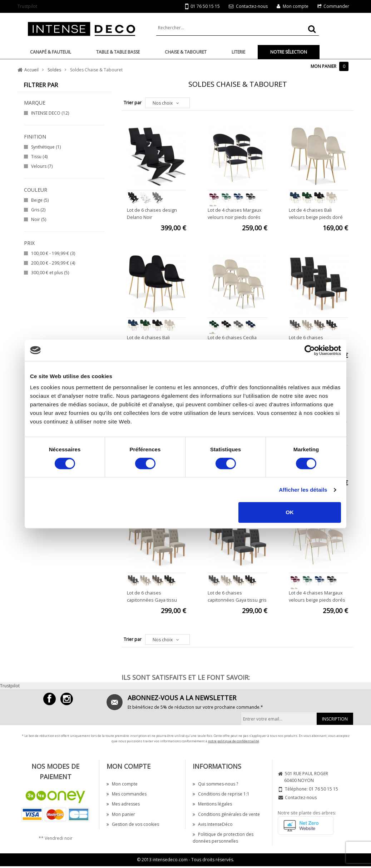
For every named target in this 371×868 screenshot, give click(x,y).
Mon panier (121, 814)
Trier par (133, 103)
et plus (50, 273)
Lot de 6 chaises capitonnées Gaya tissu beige (152, 600)
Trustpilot (27, 6)
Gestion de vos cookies (133, 824)
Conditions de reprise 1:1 (221, 794)
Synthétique (46, 147)
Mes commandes (127, 794)
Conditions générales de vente (226, 814)
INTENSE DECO (50, 113)
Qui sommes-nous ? (215, 784)
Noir (39, 219)
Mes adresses (123, 804)
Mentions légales (212, 804)
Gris (38, 210)
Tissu (39, 157)
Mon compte (296, 6)
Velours (42, 166)
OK (290, 512)
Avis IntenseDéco (213, 824)
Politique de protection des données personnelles (223, 838)
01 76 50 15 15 (202, 7)
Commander (336, 6)
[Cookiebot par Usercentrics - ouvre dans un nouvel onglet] (310, 350)
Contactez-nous (252, 6)
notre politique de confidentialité (234, 741)
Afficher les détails (303, 490)
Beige (40, 200)
